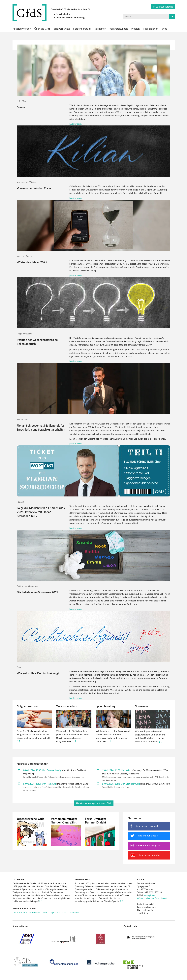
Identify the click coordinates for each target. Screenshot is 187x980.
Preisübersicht (35, 912)
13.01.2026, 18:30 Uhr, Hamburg (40, 784)
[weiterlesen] (76, 124)
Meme (21, 107)
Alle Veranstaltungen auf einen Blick (94, 803)
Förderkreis (18, 879)
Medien (135, 29)
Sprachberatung (82, 29)
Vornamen (100, 29)
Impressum (55, 912)
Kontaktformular (20, 912)
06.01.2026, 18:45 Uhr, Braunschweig (42, 770)
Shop (164, 29)
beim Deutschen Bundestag (70, 17)
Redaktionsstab (83, 879)
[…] (18, 741)
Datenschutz (73, 912)
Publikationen (151, 29)
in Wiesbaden (63, 14)
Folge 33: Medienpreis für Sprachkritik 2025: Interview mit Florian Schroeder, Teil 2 (41, 512)
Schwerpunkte (62, 29)
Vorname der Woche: (34, 188)
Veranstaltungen (119, 29)
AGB (64, 912)
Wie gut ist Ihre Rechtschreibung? (38, 673)
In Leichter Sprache (163, 7)
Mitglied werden (22, 29)
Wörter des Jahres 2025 (32, 262)
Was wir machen (67, 706)
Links (46, 912)
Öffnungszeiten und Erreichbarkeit (152, 898)
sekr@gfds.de (150, 895)
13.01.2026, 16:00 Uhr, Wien (117, 770)
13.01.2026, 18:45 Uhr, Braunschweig (121, 784)
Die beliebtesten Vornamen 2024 (38, 592)
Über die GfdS (42, 29)
